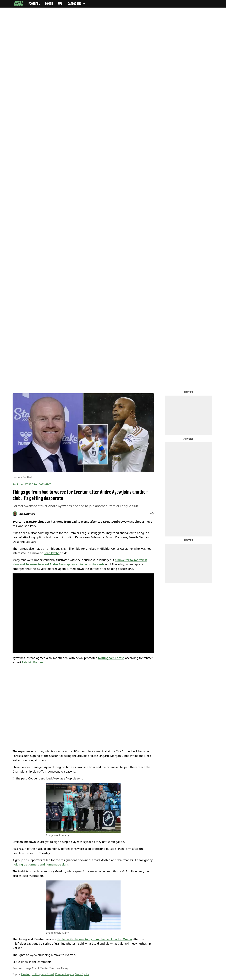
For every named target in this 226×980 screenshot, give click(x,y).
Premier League (65, 974)
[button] (152, 514)
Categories (77, 4)
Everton (26, 974)
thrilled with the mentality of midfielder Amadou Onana (94, 939)
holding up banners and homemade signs (41, 864)
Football (28, 477)
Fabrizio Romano (33, 662)
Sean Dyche (52, 553)
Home (16, 477)
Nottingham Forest (111, 658)
